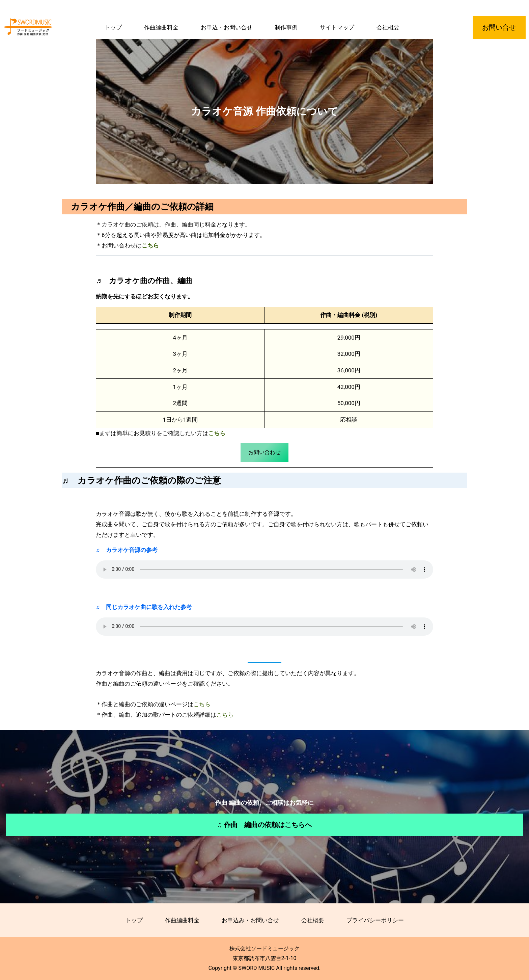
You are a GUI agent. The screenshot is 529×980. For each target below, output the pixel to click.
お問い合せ (499, 27)
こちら (217, 433)
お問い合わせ (264, 452)
